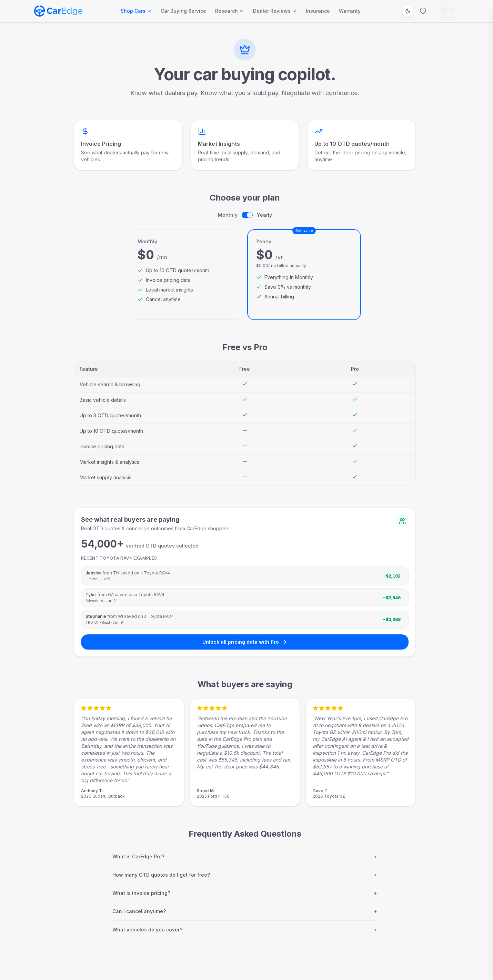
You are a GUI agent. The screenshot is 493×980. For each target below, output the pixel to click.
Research (230, 11)
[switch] (247, 215)
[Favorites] (423, 11)
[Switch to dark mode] (408, 11)
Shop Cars (136, 11)
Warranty (350, 11)
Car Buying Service (183, 11)
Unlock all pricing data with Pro (245, 642)
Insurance (318, 11)
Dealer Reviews (275, 11)
